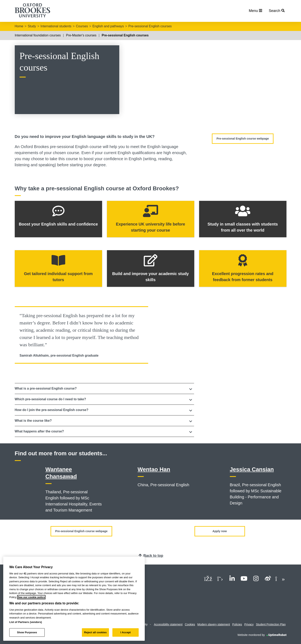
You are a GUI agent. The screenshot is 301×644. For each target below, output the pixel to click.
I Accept (125, 632)
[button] (105, 389)
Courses (82, 26)
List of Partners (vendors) (26, 622)
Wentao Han (154, 469)
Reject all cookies (95, 632)
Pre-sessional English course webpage (243, 139)
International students (56, 26)
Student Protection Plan (271, 624)
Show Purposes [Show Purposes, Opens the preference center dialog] (27, 632)
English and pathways (108, 26)
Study (32, 26)
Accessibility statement (168, 624)
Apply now (220, 531)
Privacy (249, 624)
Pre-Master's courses (81, 35)
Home (19, 26)
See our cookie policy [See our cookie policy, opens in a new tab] (31, 597)
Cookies (190, 624)
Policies (237, 624)
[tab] (105, 389)
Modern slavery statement (214, 624)
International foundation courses (38, 35)
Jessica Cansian (252, 469)
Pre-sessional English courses (150, 26)
